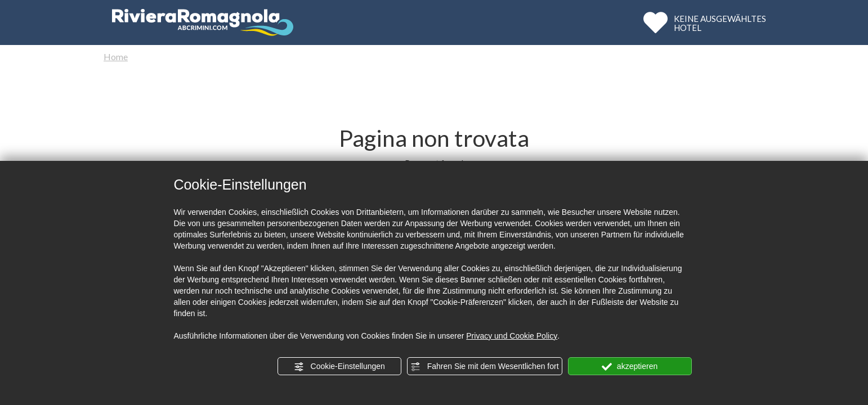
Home (116, 57)
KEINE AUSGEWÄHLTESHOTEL (720, 23)
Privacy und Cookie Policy (512, 336)
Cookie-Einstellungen (339, 367)
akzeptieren (630, 367)
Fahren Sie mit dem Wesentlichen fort (485, 367)
